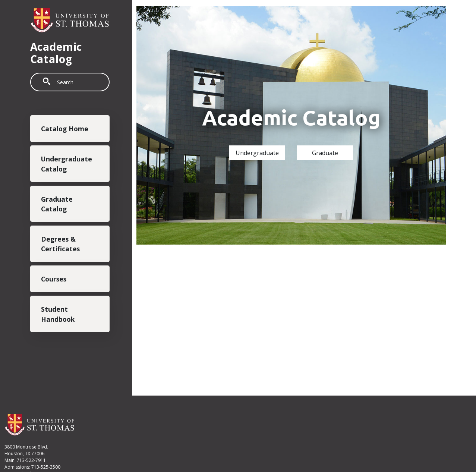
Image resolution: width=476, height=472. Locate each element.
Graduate (325, 153)
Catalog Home (65, 129)
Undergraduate (257, 153)
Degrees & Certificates (60, 244)
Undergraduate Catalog (67, 164)
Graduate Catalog (57, 204)
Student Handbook (58, 314)
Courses (54, 279)
